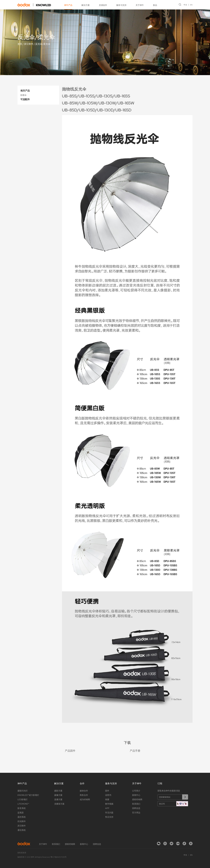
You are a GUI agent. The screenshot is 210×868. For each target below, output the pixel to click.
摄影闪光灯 (23, 791)
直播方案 (58, 799)
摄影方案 (58, 791)
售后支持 (109, 817)
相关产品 (25, 91)
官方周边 (136, 813)
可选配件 (25, 99)
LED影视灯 (23, 799)
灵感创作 (103, 5)
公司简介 (136, 791)
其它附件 (29, 44)
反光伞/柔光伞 (43, 44)
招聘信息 (136, 808)
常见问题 (109, 813)
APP (107, 808)
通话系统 (22, 830)
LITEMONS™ (23, 804)
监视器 (21, 813)
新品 (155, 5)
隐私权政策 (22, 853)
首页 (20, 44)
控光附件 (22, 821)
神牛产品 (68, 5)
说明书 (108, 795)
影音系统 (22, 808)
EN (191, 5)
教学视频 (109, 804)
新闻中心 (136, 795)
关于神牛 (140, 5)
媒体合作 (84, 791)
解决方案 (86, 5)
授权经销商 (137, 799)
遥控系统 (22, 817)
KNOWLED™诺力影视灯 (28, 795)
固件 (107, 791)
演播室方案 (59, 804)
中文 (185, 5)
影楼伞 (23, 95)
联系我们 (136, 804)
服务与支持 (121, 5)
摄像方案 (58, 795)
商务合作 (84, 795)
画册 (107, 799)
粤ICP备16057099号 (58, 857)
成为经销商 (85, 799)
